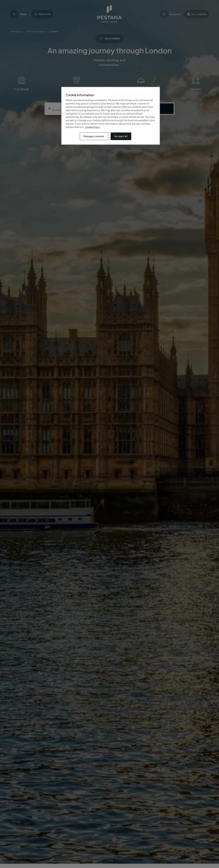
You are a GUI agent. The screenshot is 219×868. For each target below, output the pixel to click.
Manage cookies (94, 136)
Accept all (121, 136)
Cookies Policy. (93, 127)
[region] (111, 116)
